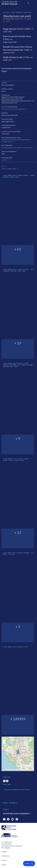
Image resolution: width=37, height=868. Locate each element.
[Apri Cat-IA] (29, 863)
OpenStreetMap (12, 770)
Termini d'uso (5, 856)
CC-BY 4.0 (4, 160)
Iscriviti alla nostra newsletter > (17, 813)
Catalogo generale (9, 3)
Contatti (4, 860)
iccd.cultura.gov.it (7, 842)
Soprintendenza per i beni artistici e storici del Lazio (17, 148)
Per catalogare (6, 848)
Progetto (4, 852)
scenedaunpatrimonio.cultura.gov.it (12, 846)
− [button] (4, 742)
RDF (3, 166)
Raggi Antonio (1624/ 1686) (17, 29)
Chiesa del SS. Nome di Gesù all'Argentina (14, 109)
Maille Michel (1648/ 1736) (16, 57)
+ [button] (4, 739)
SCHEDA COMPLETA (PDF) (9, 169)
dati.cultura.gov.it (7, 844)
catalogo (6, 12)
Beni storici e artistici (22, 12)
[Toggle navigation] (28, 3)
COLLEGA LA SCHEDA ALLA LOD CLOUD (17, 790)
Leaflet (5, 770)
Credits (4, 865)
